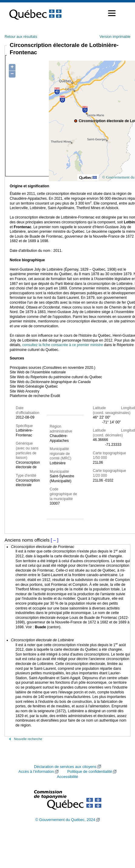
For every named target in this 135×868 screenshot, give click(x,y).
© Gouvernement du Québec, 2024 (65, 820)
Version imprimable (115, 37)
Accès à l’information (36, 772)
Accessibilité (68, 777)
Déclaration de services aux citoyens (65, 767)
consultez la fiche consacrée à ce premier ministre (62, 345)
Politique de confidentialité (90, 772)
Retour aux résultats (21, 37)
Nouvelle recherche (28, 739)
